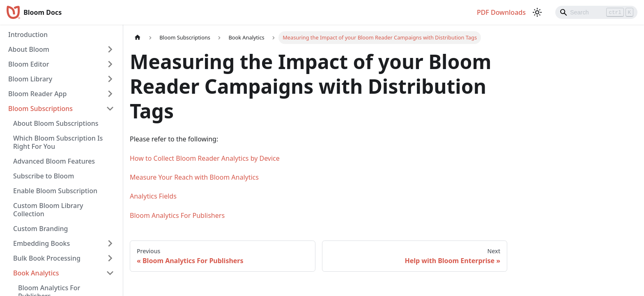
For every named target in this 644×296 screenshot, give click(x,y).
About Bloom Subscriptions (56, 123)
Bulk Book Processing (47, 258)
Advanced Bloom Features (54, 161)
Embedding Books (41, 243)
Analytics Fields (153, 196)
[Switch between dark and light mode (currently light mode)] (537, 12)
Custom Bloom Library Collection (48, 210)
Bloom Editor (29, 64)
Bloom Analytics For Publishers (177, 215)
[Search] (596, 12)
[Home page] (138, 38)
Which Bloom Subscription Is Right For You (58, 142)
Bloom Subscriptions (40, 109)
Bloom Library (30, 79)
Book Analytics (36, 273)
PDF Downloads (501, 12)
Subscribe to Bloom (44, 176)
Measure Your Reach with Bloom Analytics (194, 177)
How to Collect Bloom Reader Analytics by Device (205, 158)
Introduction (28, 35)
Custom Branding (40, 229)
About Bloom (29, 49)
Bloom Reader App (37, 94)
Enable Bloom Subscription (55, 191)
